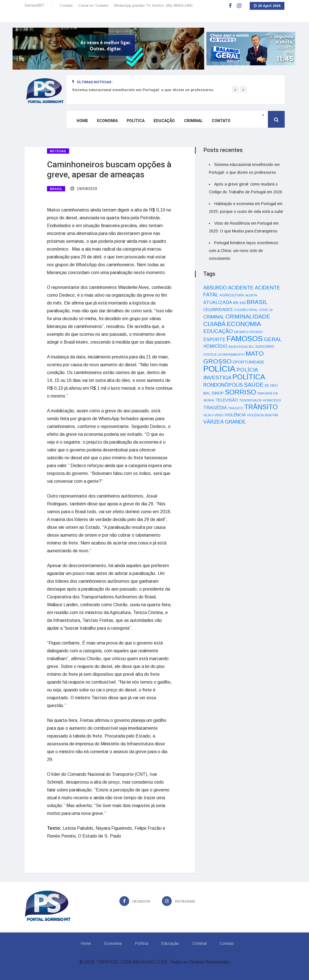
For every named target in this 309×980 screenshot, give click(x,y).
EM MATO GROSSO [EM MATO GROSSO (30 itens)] (248, 332)
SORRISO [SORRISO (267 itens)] (240, 392)
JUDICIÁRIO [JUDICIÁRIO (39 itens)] (265, 347)
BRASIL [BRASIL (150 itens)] (257, 302)
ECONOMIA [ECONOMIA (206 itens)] (244, 324)
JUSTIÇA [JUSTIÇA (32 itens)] (210, 355)
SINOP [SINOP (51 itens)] (218, 393)
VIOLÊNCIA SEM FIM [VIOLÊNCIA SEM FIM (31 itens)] (262, 415)
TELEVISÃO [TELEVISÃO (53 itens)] (227, 400)
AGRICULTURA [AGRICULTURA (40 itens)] (232, 295)
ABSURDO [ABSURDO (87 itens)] (215, 288)
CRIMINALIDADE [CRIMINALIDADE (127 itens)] (248, 317)
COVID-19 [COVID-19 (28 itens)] (266, 310)
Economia (107, 121)
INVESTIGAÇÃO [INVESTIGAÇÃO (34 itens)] (241, 347)
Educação (164, 121)
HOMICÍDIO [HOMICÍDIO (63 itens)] (215, 346)
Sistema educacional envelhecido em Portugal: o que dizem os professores (143, 90)
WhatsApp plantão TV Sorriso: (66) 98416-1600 (153, 5)
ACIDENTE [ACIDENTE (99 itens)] (241, 288)
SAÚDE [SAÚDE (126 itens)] (254, 385)
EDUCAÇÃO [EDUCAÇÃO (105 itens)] (218, 331)
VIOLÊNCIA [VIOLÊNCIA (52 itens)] (235, 415)
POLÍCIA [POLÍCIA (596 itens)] (219, 369)
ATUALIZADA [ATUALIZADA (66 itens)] (218, 302)
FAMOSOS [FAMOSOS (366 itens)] (245, 339)
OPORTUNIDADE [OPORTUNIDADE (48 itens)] (248, 362)
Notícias (58, 151)
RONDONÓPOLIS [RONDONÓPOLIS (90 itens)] (223, 385)
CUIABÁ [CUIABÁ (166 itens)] (214, 324)
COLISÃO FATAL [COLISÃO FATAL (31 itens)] (246, 310)
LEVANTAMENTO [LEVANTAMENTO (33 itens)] (231, 354)
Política (136, 121)
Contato (66, 5)
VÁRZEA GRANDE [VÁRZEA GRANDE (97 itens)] (225, 422)
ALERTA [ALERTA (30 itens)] (251, 295)
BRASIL (56, 189)
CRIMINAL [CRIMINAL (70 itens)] (214, 317)
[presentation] (235, 89)
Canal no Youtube (93, 5)
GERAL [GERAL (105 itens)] (273, 339)
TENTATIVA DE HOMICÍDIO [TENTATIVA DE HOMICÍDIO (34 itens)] (260, 400)
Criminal (193, 121)
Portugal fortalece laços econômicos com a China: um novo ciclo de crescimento (244, 251)
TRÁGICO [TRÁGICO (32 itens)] (236, 408)
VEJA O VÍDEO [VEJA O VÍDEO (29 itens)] (213, 415)
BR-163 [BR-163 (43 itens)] (239, 303)
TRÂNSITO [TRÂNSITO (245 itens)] (261, 407)
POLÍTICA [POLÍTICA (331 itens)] (249, 377)
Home (82, 121)
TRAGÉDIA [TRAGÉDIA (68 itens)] (215, 408)
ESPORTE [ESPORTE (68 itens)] (214, 339)
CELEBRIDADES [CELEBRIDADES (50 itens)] (218, 310)
